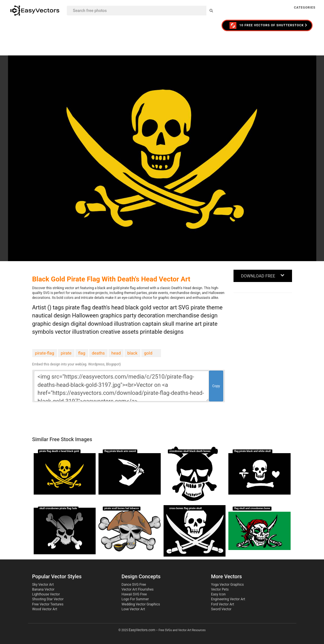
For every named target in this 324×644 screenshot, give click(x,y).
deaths (98, 353)
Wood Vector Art (45, 609)
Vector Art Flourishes (138, 589)
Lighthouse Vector (46, 594)
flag (82, 353)
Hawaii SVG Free (134, 594)
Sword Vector (221, 609)
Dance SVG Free (134, 585)
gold (148, 353)
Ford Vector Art (223, 604)
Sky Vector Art (43, 585)
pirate (66, 353)
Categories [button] (305, 8)
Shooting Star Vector (48, 599)
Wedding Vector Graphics (141, 604)
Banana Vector (43, 589)
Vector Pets (220, 589)
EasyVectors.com (142, 630)
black (132, 353)
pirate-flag (45, 353)
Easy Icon (218, 594)
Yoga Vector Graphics (227, 585)
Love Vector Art (133, 609)
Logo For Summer (135, 599)
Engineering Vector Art (228, 599)
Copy (216, 386)
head (116, 353)
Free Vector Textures (48, 604)
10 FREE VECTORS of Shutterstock (268, 25)
